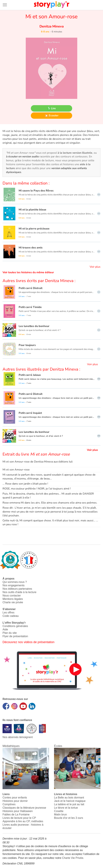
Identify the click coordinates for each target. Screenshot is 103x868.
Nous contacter (12, 596)
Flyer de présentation (15, 636)
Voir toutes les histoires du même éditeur (28, 272)
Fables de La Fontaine (16, 814)
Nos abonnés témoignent (18, 737)
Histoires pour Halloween (18, 811)
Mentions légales (13, 599)
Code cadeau (11, 616)
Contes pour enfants (15, 798)
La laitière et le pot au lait (69, 804)
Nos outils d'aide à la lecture (19, 592)
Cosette (59, 811)
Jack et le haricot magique (70, 801)
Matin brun (60, 814)
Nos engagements (14, 585)
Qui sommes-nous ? (15, 582)
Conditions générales (15, 626)
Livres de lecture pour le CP (19, 818)
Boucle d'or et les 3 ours (69, 818)
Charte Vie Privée (73, 858)
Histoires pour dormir (15, 801)
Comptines (9, 804)
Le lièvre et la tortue (66, 808)
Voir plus (95, 267)
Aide (5, 629)
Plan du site (10, 633)
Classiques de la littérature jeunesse (24, 808)
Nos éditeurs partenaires (17, 589)
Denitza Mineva (52, 26)
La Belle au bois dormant (69, 798)
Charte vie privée (13, 602)
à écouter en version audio (22, 157)
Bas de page (7, 0)
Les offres (8, 613)
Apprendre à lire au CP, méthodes (23, 821)
